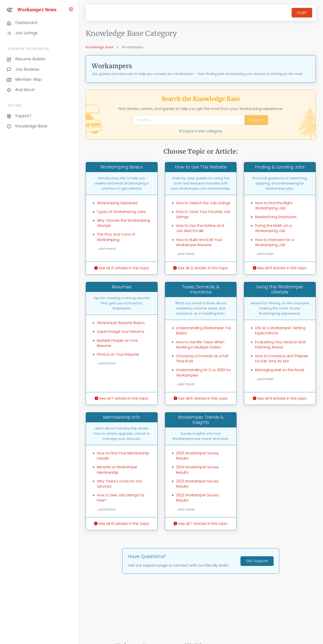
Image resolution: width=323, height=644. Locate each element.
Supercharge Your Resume (121, 332)
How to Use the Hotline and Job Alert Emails (200, 228)
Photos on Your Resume (118, 354)
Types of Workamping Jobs (121, 212)
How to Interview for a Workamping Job (274, 242)
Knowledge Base (100, 47)
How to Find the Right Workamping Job (274, 206)
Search (256, 120)
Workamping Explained (117, 203)
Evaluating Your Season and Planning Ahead (280, 345)
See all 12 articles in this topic (201, 268)
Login (302, 12)
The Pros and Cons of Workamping (116, 237)
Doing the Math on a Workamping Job (273, 228)
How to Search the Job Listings (203, 203)
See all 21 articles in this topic (122, 268)
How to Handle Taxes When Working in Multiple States (200, 345)
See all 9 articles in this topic (280, 398)
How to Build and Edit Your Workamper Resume (199, 242)
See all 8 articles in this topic (280, 268)
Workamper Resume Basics (121, 323)
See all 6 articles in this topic (201, 398)
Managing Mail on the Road (280, 370)
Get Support (257, 561)
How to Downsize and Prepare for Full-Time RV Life (282, 359)
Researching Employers (276, 217)
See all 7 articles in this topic (122, 398)
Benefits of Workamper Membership (117, 470)
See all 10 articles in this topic (122, 524)
